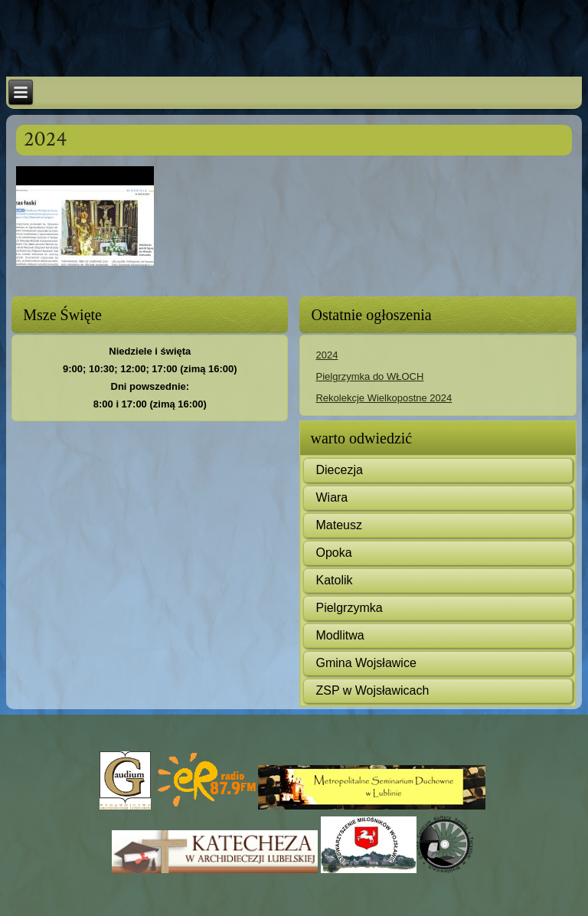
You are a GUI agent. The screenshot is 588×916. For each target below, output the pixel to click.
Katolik (334, 580)
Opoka (333, 553)
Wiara (332, 497)
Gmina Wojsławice (366, 663)
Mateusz (338, 525)
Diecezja (339, 470)
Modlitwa (340, 635)
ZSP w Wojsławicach (372, 690)
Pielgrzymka (349, 608)
